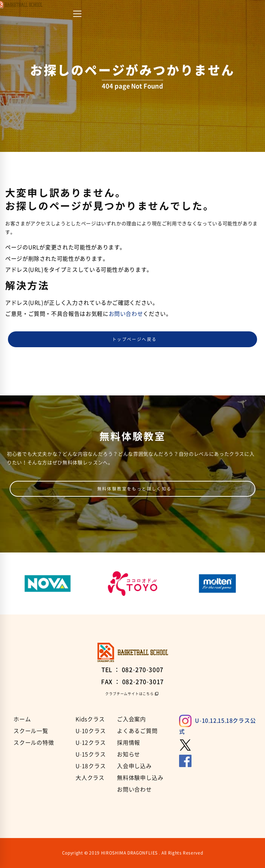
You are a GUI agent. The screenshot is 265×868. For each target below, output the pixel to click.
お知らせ (129, 754)
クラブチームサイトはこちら (129, 694)
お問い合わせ (126, 313)
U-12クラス (91, 742)
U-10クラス (91, 731)
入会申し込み (134, 766)
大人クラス (90, 777)
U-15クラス (91, 754)
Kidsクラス (90, 719)
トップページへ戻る (135, 339)
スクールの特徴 (34, 742)
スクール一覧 (31, 731)
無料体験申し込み (140, 777)
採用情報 (129, 742)
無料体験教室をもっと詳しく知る (135, 489)
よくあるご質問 (137, 731)
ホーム (22, 719)
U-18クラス (91, 766)
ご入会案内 (131, 719)
